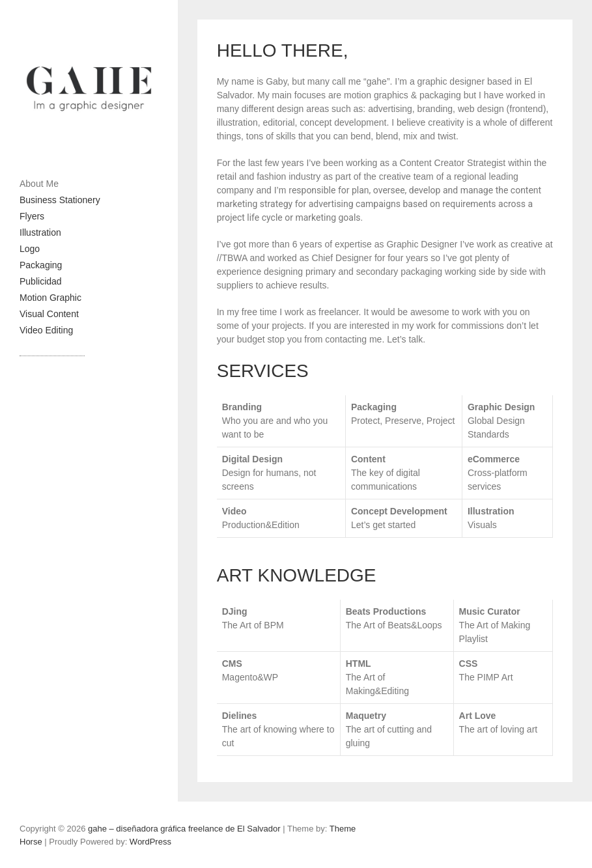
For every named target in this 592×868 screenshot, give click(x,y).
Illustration (40, 232)
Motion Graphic (50, 298)
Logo (30, 249)
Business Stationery (60, 200)
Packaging (41, 265)
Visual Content (49, 314)
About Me (39, 184)
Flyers (32, 216)
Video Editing (46, 330)
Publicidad (41, 281)
